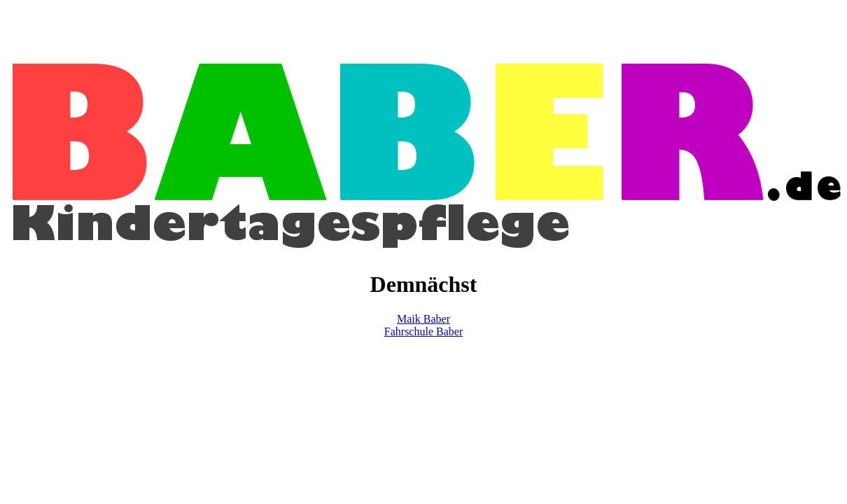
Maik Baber (423, 319)
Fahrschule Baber (423, 331)
